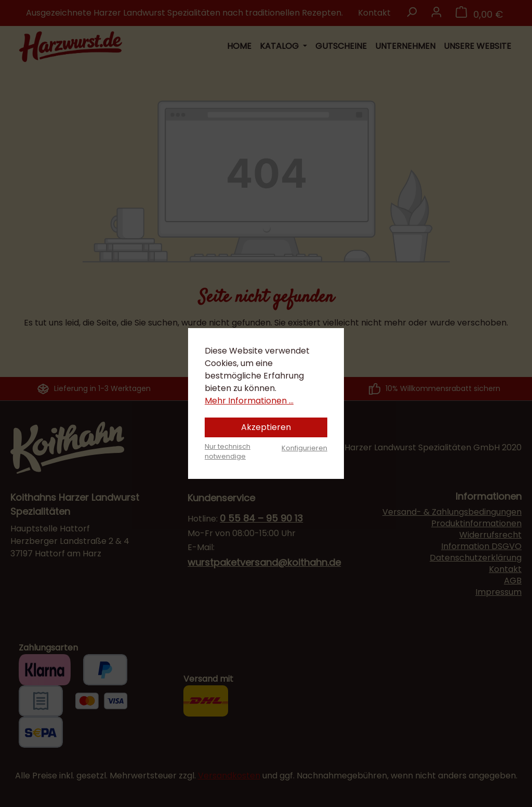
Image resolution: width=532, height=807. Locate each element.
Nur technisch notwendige (228, 451)
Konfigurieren (304, 448)
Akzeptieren (266, 427)
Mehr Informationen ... (249, 401)
